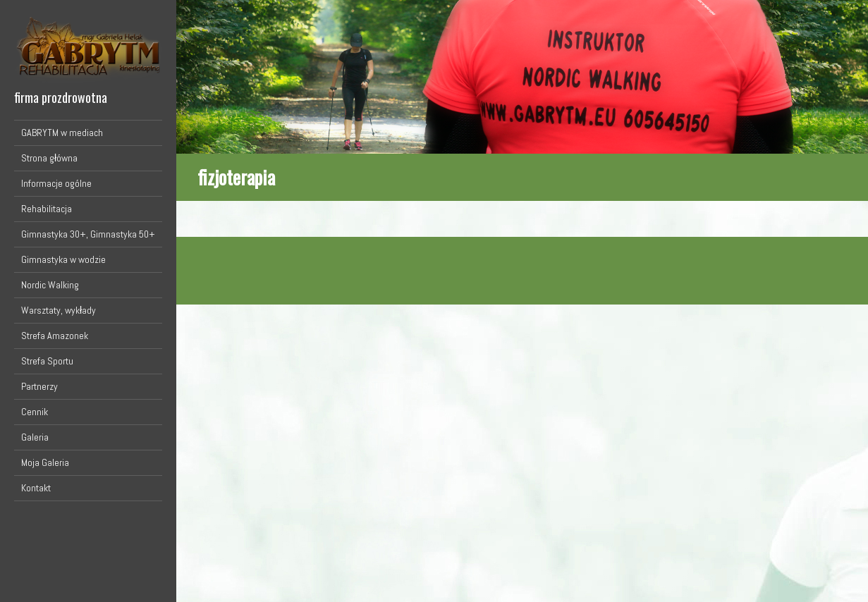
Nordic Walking (50, 285)
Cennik (35, 412)
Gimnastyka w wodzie (63, 259)
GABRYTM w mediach (62, 133)
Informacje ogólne (56, 183)
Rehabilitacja (47, 209)
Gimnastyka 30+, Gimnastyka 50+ (88, 234)
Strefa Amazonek (55, 336)
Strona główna (49, 158)
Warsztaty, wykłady (59, 310)
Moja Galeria (45, 462)
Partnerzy (39, 386)
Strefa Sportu (47, 361)
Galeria (35, 437)
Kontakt (36, 488)
